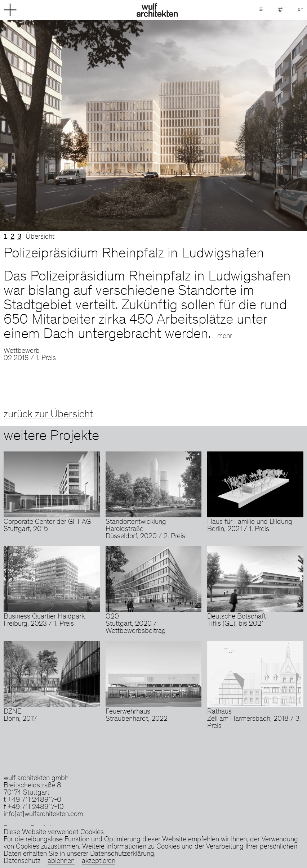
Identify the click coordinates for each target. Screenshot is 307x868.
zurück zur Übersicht (48, 415)
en (301, 9)
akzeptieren (99, 862)
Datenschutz (22, 862)
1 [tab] (6, 236)
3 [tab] (19, 236)
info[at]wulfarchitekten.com (43, 815)
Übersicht (40, 237)
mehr (225, 337)
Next (230, 126)
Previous (77, 126)
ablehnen (61, 862)
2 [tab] (12, 236)
